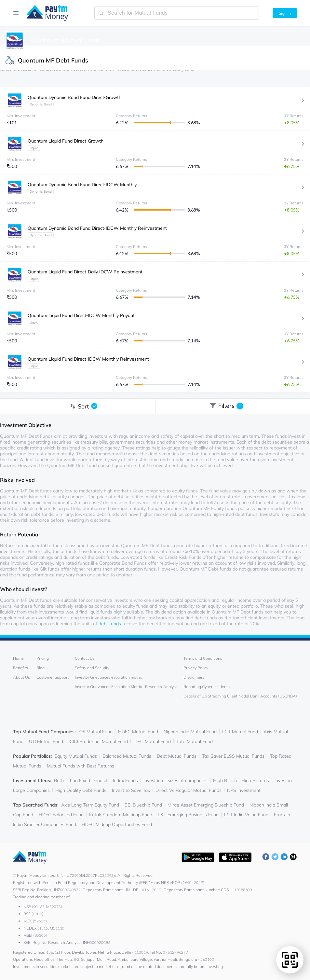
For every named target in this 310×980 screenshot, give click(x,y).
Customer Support (53, 677)
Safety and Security (92, 668)
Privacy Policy (196, 668)
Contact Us (85, 658)
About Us (21, 677)
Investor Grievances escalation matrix (108, 677)
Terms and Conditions (203, 658)
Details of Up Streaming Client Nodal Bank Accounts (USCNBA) (240, 696)
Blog (40, 668)
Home (18, 658)
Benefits (20, 668)
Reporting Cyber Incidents (207, 687)
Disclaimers (194, 677)
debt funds (110, 624)
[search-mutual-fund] (177, 13)
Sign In (285, 13)
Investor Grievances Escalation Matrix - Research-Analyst (126, 687)
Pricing (43, 658)
